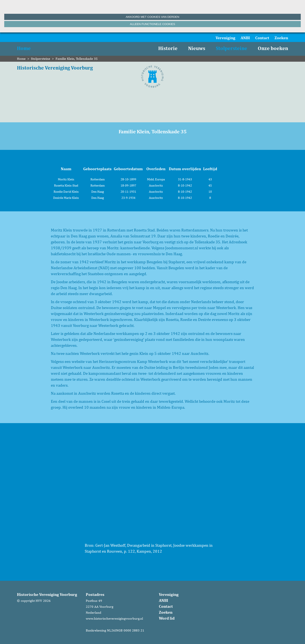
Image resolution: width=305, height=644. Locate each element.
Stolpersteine (232, 48)
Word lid (167, 618)
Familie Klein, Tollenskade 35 (77, 59)
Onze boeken (273, 48)
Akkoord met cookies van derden (153, 17)
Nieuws (197, 48)
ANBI (245, 38)
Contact (262, 38)
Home (24, 48)
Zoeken (281, 38)
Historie (168, 48)
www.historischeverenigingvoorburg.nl (114, 618)
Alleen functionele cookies (152, 24)
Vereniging (225, 38)
